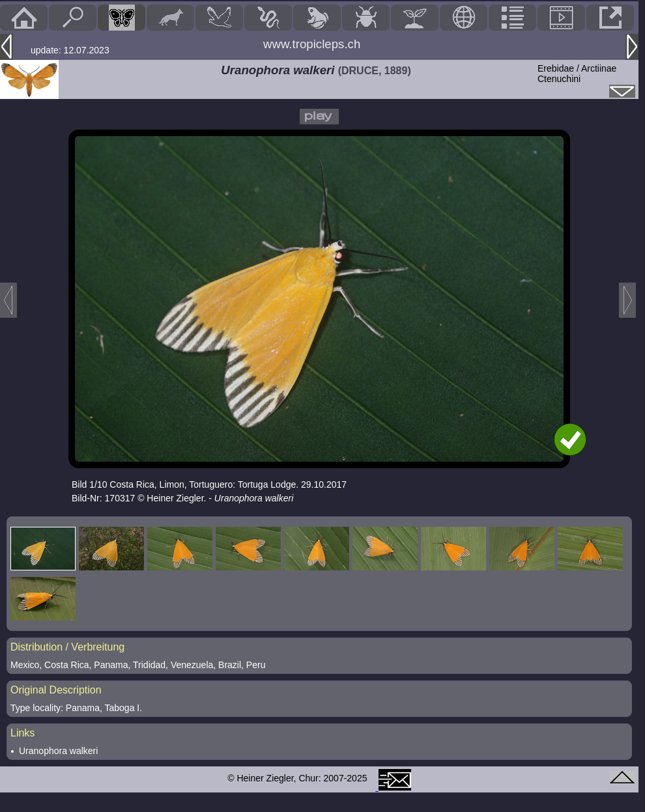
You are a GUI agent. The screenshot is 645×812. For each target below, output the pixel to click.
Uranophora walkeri (58, 751)
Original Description (56, 690)
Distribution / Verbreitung (67, 647)
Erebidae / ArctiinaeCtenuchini (577, 74)
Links (22, 733)
